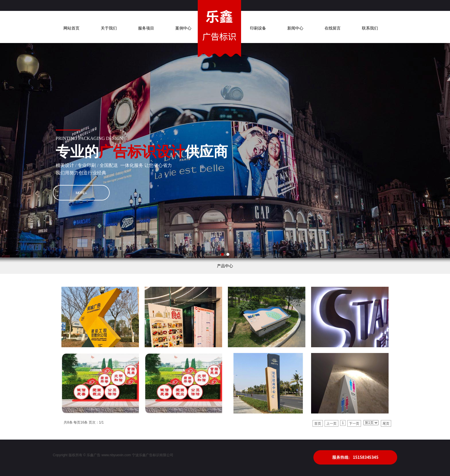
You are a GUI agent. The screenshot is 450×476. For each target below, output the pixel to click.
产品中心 (225, 266)
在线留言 (333, 28)
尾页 (386, 424)
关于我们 (109, 28)
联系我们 (370, 28)
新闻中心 (295, 28)
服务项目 (146, 28)
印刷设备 (258, 28)
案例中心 (183, 28)
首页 (318, 424)
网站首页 (71, 28)
